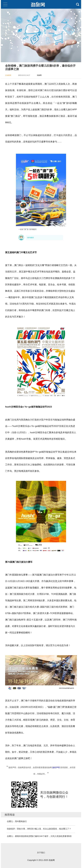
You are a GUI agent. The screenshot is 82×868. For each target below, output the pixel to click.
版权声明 (56, 767)
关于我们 (41, 853)
